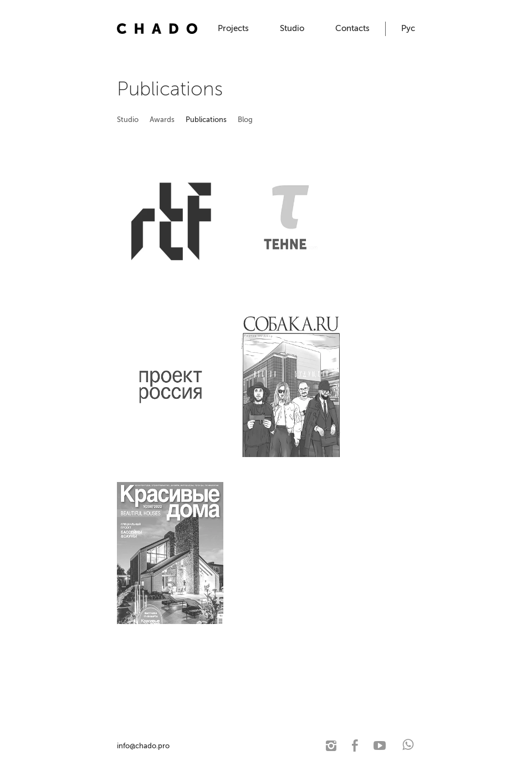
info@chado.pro (143, 746)
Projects (233, 28)
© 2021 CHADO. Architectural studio (230, 746)
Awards (162, 120)
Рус (408, 28)
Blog (245, 120)
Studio (292, 28)
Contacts (352, 28)
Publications (206, 120)
